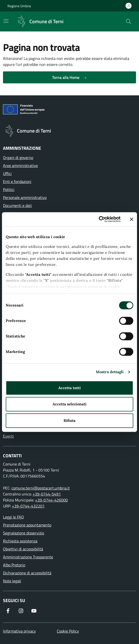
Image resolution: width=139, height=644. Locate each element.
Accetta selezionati (69, 404)
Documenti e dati (17, 205)
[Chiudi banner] (132, 219)
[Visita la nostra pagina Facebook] (8, 611)
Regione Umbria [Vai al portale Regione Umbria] (19, 6)
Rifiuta (69, 420)
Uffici (7, 173)
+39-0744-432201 (28, 506)
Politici (9, 189)
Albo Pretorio (14, 565)
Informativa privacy (19, 631)
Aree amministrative (20, 165)
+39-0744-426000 (51, 500)
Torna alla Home (69, 77)
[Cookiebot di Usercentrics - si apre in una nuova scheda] (99, 219)
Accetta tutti (69, 388)
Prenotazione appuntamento (27, 525)
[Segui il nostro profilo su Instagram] (21, 611)
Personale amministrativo (25, 197)
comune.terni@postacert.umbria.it (41, 488)
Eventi (8, 436)
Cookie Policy (68, 631)
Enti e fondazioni (17, 181)
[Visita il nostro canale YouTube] (34, 611)
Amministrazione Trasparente (28, 557)
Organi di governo (18, 158)
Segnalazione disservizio (24, 533)
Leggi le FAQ (13, 517)
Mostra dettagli (110, 372)
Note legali (12, 581)
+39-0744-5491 (47, 494)
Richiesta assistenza (20, 541)
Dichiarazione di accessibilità (27, 573)
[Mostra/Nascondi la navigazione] (6, 21)
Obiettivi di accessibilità (23, 549)
